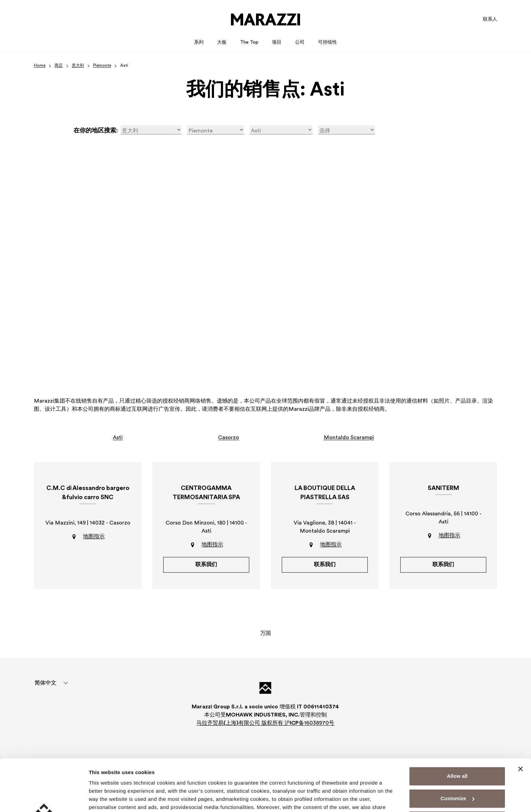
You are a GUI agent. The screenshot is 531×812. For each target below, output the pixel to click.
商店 (59, 66)
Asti (118, 438)
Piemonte (102, 66)
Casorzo (229, 438)
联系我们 (206, 565)
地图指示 (94, 537)
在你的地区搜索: (96, 131)
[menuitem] (45, 683)
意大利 (78, 66)
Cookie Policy (289, 780)
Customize (458, 746)
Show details (104, 799)
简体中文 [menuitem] (45, 683)
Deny (457, 769)
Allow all (457, 724)
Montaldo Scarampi (349, 438)
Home (40, 66)
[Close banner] (521, 717)
